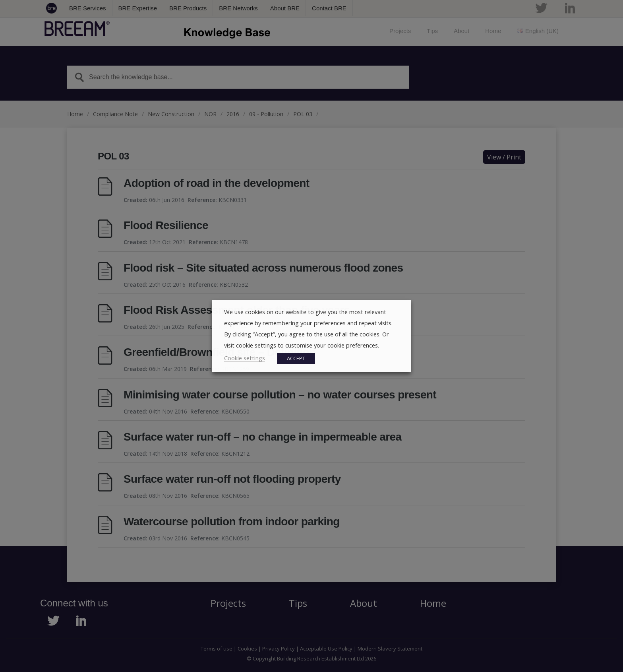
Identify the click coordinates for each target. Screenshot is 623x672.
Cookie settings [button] (245, 358)
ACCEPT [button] (296, 358)
